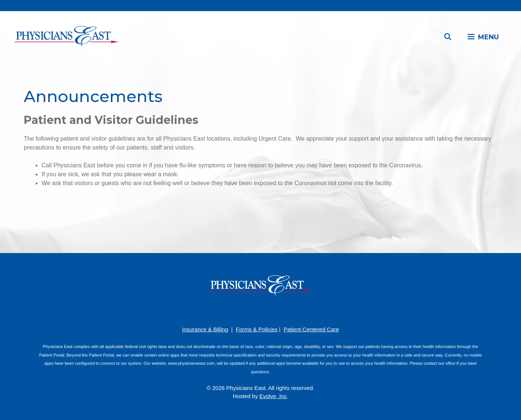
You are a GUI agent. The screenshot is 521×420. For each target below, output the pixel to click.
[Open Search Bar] (448, 37)
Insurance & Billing (205, 329)
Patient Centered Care (311, 329)
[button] (483, 37)
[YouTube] (261, 310)
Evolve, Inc (273, 396)
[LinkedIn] (272, 310)
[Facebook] (238, 310)
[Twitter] (283, 310)
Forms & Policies (257, 329)
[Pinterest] (250, 310)
